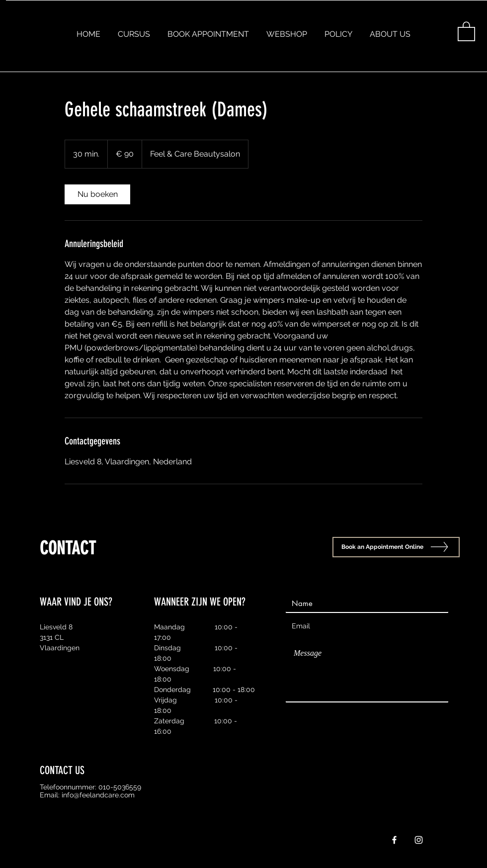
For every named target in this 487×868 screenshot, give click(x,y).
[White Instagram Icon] (419, 840)
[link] (97, 194)
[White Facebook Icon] (394, 840)
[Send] (423, 713)
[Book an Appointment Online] (396, 547)
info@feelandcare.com (98, 795)
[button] (466, 31)
